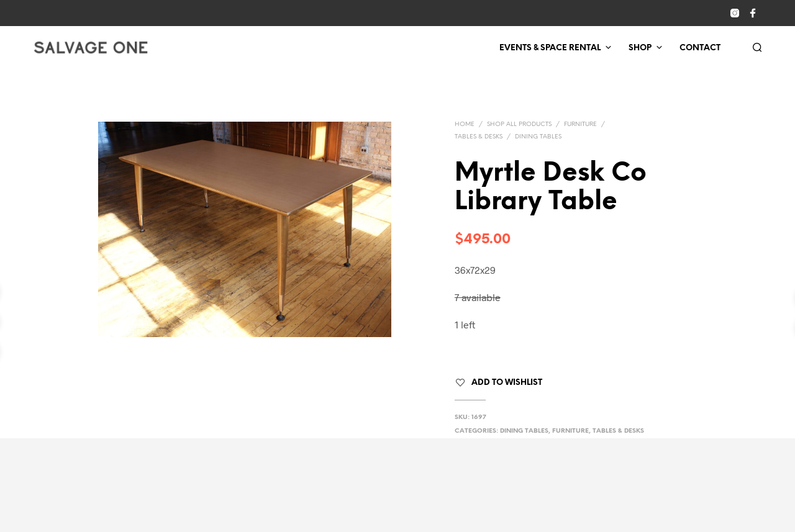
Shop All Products (519, 124)
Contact (700, 48)
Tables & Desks (479, 137)
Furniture (580, 124)
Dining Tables (538, 137)
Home (465, 124)
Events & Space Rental (550, 48)
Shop (640, 48)
